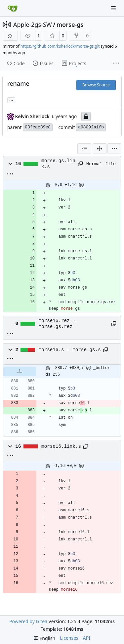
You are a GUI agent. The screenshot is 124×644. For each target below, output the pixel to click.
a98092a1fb (91, 127)
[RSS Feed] (10, 36)
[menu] (114, 149)
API (87, 638)
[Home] (13, 8)
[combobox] (84, 149)
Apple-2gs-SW (33, 24)
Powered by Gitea (28, 621)
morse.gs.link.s (58, 164)
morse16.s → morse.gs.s (70, 350)
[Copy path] (80, 164)
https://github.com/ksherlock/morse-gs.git (60, 46)
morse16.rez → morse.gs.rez (57, 324)
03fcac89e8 (38, 127)
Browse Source (96, 85)
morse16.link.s (61, 446)
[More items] (116, 64)
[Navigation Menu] (114, 8)
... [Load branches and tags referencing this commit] (11, 100)
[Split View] (100, 149)
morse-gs (70, 24)
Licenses (69, 638)
